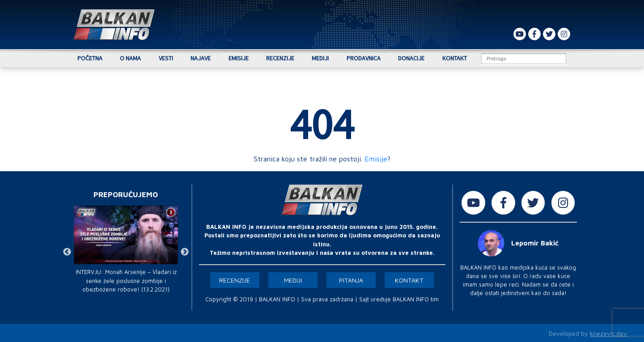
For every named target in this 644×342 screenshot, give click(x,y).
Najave (201, 58)
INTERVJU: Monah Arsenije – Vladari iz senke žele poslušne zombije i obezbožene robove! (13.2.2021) (126, 281)
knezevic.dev (608, 333)
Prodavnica (364, 58)
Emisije (239, 58)
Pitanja (351, 280)
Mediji (320, 58)
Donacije (411, 58)
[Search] (524, 58)
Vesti (166, 58)
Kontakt (455, 58)
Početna (90, 58)
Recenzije (280, 58)
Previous (67, 252)
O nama (130, 58)
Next (185, 252)
